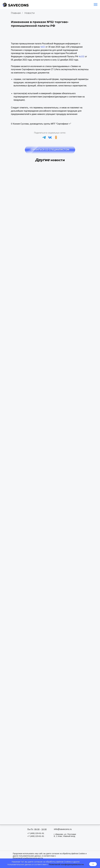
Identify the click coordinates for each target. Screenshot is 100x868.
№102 (81, 57)
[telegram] (44, 137)
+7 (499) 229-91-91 (36, 833)
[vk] (50, 137)
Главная (16, 13)
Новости (30, 13)
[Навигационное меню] (96, 5)
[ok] (56, 137)
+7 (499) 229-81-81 (36, 836)
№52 (43, 47)
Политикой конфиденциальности (66, 864)
